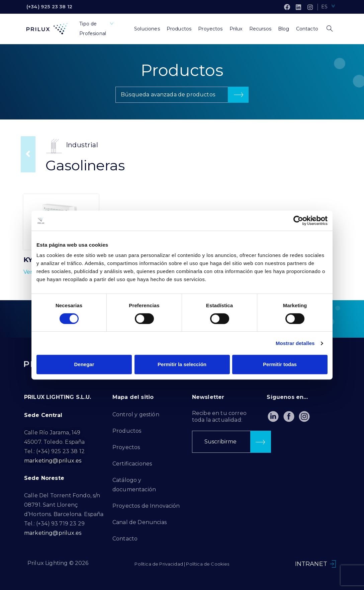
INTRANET (311, 564)
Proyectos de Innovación (146, 506)
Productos (127, 431)
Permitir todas (280, 364)
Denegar (84, 364)
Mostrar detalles (295, 343)
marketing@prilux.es (53, 461)
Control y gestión (136, 414)
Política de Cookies (208, 564)
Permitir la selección (182, 364)
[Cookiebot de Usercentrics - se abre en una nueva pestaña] (298, 221)
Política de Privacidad (159, 564)
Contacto (125, 539)
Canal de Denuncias (140, 522)
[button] (182, 95)
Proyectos (126, 447)
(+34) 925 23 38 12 (49, 7)
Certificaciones (132, 464)
